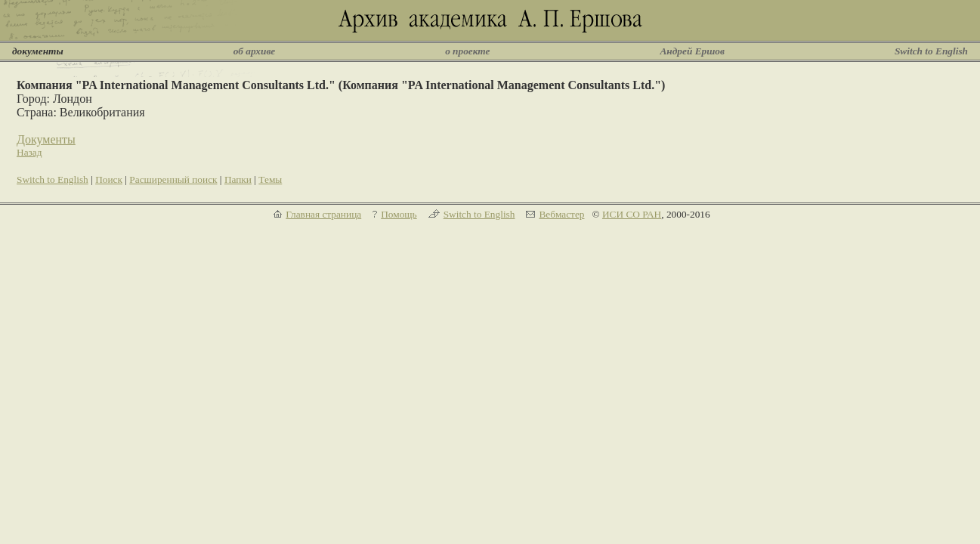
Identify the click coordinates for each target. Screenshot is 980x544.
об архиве (255, 51)
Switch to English (931, 51)
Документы (46, 139)
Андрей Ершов (692, 51)
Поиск (109, 179)
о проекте (467, 51)
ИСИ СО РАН (632, 214)
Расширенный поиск (173, 179)
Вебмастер (561, 214)
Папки (238, 179)
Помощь (399, 214)
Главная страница (323, 214)
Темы (270, 179)
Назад (29, 152)
